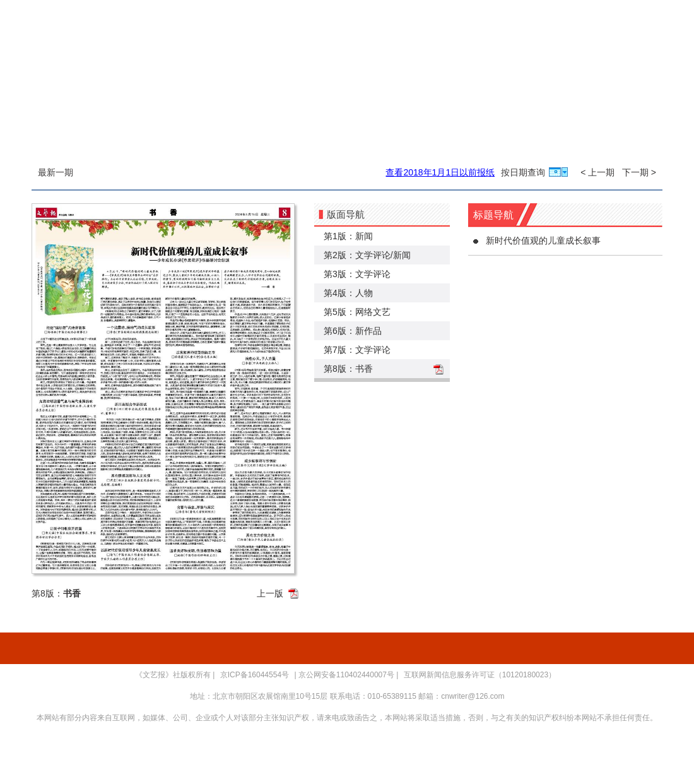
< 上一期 (597, 172)
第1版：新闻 (348, 236)
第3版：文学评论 (357, 274)
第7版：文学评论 (357, 350)
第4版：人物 (348, 293)
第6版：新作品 (353, 331)
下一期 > (639, 172)
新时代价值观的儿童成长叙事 (543, 241)
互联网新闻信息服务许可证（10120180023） (480, 675)
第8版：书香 (348, 369)
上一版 (270, 593)
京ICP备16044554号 (255, 675)
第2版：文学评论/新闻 (367, 255)
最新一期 (56, 172)
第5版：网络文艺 (357, 312)
